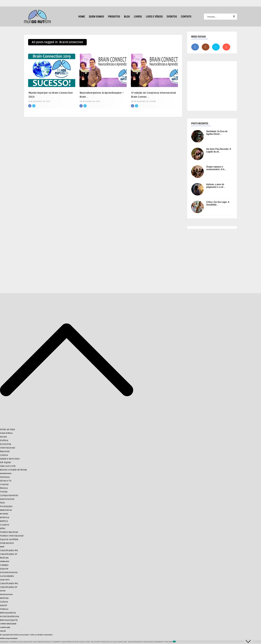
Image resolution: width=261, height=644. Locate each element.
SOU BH (3, 591)
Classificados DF (9, 554)
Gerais (3, 437)
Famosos (5, 477)
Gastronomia (7, 499)
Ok (174, 642)
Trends (4, 492)
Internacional (7, 448)
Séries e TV (6, 481)
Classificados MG (9, 550)
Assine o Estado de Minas (13, 470)
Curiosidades (7, 576)
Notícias (4, 558)
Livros (138, 17)
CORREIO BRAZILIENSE (8, 624)
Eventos (172, 17)
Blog (127, 17)
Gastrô (3, 605)
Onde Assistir (7, 543)
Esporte (4, 569)
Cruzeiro (5, 525)
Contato (186, 17)
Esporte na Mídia (9, 539)
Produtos (114, 17)
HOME (82, 17)
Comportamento (9, 495)
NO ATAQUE (4, 514)
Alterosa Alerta (8, 613)
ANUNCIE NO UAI (6, 510)
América (4, 517)
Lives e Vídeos (154, 17)
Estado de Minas (6, 433)
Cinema (4, 484)
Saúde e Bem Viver (10, 459)
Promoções (6, 506)
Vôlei (3, 528)
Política (4, 440)
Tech (2, 503)
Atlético (4, 521)
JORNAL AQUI (5, 561)
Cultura (4, 455)
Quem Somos (96, 17)
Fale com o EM (8, 466)
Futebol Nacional (9, 532)
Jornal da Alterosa (9, 616)
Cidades (4, 565)
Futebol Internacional (12, 536)
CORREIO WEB (5, 627)
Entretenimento (6, 473)
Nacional (5, 451)
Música (4, 488)
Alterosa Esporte (9, 620)
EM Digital (5, 462)
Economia (5, 444)
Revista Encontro (6, 594)
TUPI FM (3, 631)
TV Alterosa (4, 609)
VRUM (2, 547)
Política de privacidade (9, 638)
